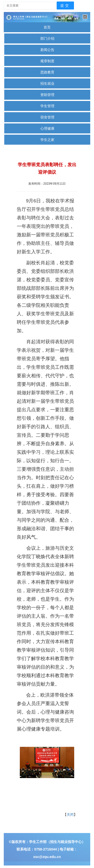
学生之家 (47, 140)
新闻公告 (47, 50)
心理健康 (47, 128)
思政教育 (47, 72)
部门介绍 (47, 38)
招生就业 (47, 83)
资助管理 (47, 95)
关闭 (70, 815)
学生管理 (47, 106)
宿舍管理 (47, 117)
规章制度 (47, 61)
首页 (47, 27)
